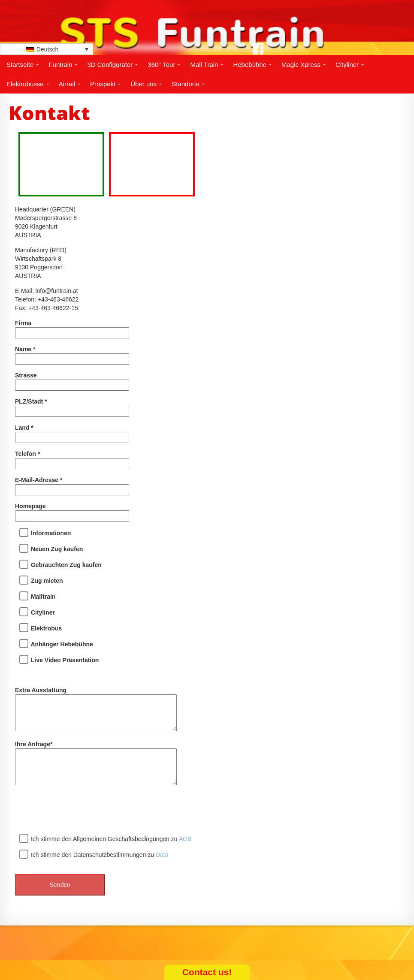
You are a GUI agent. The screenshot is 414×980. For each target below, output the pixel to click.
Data (162, 855)
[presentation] (80, 811)
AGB (185, 839)
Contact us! (207, 972)
